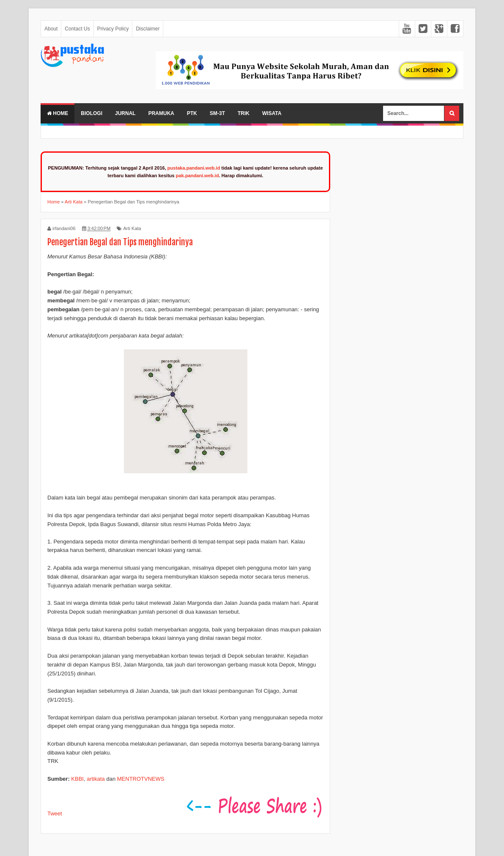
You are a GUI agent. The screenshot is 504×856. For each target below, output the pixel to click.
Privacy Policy (113, 29)
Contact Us (77, 29)
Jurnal (125, 113)
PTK (192, 113)
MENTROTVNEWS (141, 779)
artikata (96, 779)
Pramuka (161, 113)
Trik (244, 113)
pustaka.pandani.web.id (194, 168)
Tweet (55, 813)
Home (58, 113)
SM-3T (217, 113)
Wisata (272, 113)
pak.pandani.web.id (197, 176)
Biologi (92, 113)
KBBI (77, 779)
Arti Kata (132, 228)
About (51, 29)
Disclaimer (148, 29)
